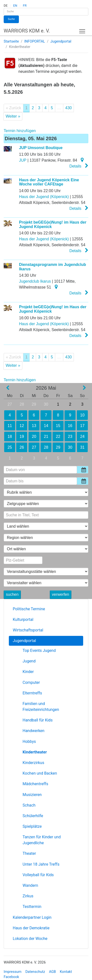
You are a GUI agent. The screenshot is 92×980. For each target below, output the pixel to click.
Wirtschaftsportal (28, 630)
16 (70, 426)
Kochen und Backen (40, 773)
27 (10, 404)
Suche (11, 19)
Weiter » (13, 116)
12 (22, 426)
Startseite (11, 41)
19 (22, 436)
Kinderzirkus (33, 763)
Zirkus (28, 896)
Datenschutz (35, 972)
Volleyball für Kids (38, 875)
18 (10, 436)
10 (82, 415)
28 (22, 404)
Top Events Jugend (39, 651)
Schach (29, 805)
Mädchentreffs (35, 784)
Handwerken (33, 731)
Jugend (29, 661)
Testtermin (32, 907)
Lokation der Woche (30, 939)
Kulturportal (23, 620)
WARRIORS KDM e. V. (27, 31)
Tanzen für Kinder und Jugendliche (42, 840)
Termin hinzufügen (20, 131)
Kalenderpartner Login (32, 917)
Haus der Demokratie (31, 928)
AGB (53, 972)
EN (15, 6)
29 (34, 404)
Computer (31, 682)
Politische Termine (29, 609)
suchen (12, 594)
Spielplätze (32, 826)
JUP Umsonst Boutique (41, 148)
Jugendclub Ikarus (35, 281)
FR (25, 6)
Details (79, 166)
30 (46, 404)
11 (10, 426)
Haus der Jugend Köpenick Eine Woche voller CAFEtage (49, 182)
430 (69, 108)
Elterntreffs (32, 693)
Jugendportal (61, 41)
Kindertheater (35, 752)
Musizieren (32, 795)
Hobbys (29, 742)
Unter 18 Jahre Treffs (41, 864)
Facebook (11, 977)
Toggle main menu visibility (83, 30)
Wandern (30, 885)
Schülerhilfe (33, 816)
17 (82, 426)
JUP (23, 160)
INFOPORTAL (35, 41)
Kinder (28, 672)
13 (34, 426)
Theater (29, 853)
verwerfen (61, 594)
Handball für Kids (38, 720)
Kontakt (66, 972)
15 (58, 426)
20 (34, 436)
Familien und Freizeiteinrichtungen (41, 707)
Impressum (13, 972)
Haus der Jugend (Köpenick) (44, 197)
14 (46, 426)
